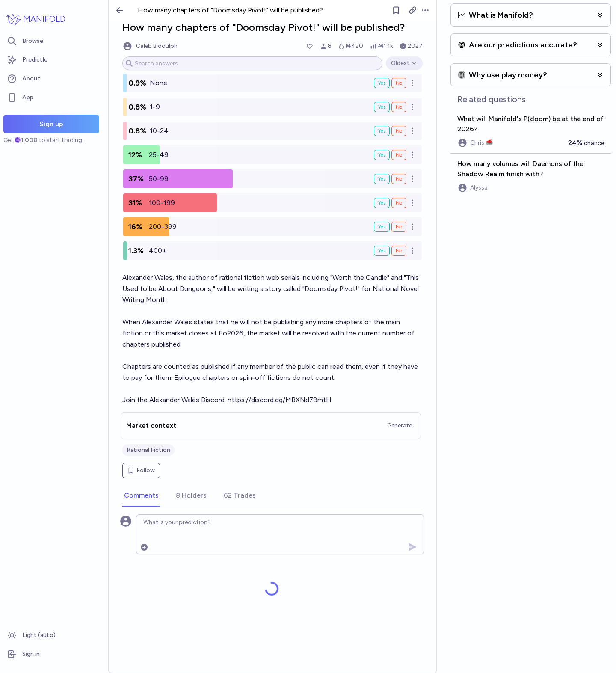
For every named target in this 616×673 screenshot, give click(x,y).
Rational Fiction (148, 450)
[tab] (141, 496)
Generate (400, 425)
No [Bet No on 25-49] (399, 155)
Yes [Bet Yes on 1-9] (382, 107)
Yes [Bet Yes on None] (382, 83)
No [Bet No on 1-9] (399, 107)
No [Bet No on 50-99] (399, 179)
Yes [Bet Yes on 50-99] (382, 179)
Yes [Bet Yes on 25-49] (382, 155)
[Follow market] (396, 10)
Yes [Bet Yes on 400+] (382, 251)
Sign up (51, 124)
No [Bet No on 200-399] (399, 227)
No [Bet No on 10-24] (399, 131)
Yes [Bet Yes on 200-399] (382, 227)
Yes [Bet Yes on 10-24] (382, 131)
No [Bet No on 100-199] (399, 203)
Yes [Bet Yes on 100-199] (382, 203)
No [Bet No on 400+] (399, 251)
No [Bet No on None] (399, 83)
